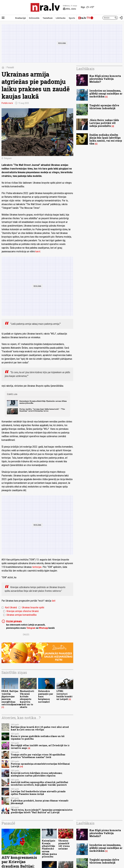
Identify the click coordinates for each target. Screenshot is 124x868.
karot (38, 251)
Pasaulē (10, 67)
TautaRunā (48, 18)
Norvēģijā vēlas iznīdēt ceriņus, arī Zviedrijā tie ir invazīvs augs (40, 747)
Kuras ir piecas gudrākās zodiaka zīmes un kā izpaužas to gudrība (38, 737)
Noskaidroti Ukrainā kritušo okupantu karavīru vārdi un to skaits (27, 699)
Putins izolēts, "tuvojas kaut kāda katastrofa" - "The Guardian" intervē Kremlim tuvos (42, 410)
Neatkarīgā (20, 18)
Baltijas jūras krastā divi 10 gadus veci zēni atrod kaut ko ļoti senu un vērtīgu (40, 728)
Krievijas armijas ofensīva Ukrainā (21, 611)
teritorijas (37, 567)
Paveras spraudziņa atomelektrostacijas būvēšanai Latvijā (40, 765)
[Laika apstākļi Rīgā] (88, 7)
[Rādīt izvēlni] (3, 18)
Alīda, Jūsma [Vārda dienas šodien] (69, 9)
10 (21, 767)
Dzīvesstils (34, 18)
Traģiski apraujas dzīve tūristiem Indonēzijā (104, 107)
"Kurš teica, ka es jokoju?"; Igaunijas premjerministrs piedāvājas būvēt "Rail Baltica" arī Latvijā (42, 811)
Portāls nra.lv (7, 103)
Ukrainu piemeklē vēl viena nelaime (64, 845)
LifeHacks (61, 18)
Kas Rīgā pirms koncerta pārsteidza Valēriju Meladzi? (105, 79)
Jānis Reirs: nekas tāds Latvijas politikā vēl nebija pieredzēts (104, 123)
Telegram (31, 628)
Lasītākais (85, 69)
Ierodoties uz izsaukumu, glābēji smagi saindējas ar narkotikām (106, 93)
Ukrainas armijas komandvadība (20, 615)
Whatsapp (44, 628)
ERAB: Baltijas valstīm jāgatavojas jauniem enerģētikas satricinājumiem (11, 698)
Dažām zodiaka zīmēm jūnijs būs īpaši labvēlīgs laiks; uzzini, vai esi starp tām (106, 139)
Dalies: (26, 635)
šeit (54, 601)
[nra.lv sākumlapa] (45, 7)
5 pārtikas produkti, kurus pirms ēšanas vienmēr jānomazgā (40, 802)
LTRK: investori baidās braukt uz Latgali (64, 695)
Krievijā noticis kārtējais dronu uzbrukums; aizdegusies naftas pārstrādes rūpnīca (37, 774)
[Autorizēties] (121, 18)
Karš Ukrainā (9, 608)
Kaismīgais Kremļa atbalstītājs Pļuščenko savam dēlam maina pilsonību (43, 402)
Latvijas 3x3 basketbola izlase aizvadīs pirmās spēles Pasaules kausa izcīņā (38, 793)
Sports (72, 18)
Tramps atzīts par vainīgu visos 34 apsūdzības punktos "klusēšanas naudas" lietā (38, 756)
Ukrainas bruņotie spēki (31, 608)
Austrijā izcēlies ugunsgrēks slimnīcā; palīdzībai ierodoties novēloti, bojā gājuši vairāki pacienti (39, 783)
